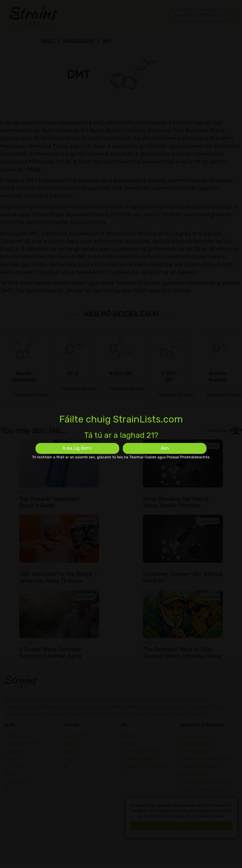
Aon (165, 448)
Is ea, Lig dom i (77, 448)
